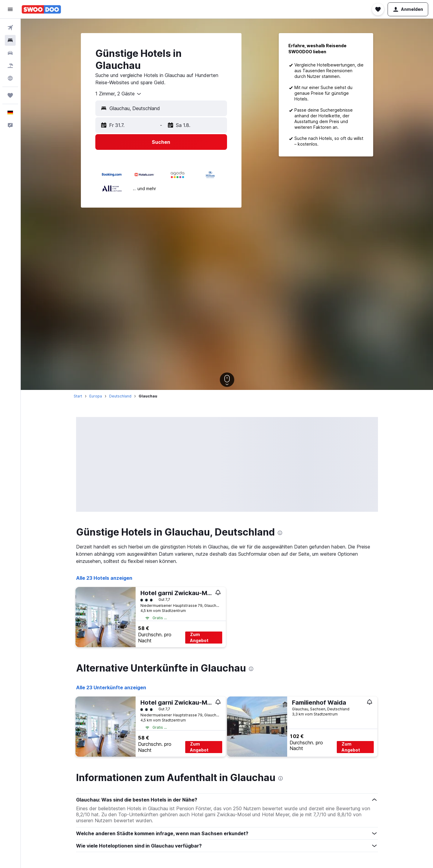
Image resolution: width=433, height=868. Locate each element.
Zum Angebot (199, 637)
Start (78, 396)
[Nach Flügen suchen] (10, 28)
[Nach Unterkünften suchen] (10, 40)
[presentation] (280, 533)
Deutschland (120, 396)
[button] (10, 9)
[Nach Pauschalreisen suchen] (10, 66)
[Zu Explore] (10, 78)
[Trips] (10, 95)
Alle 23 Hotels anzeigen (104, 578)
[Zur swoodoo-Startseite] (41, 9)
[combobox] (119, 94)
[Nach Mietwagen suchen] (10, 53)
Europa (96, 396)
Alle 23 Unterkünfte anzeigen (111, 687)
